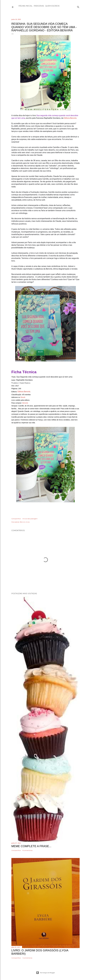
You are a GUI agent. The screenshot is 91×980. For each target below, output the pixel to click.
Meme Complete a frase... (31, 846)
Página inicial (25, 6)
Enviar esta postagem (30, 519)
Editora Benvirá (70, 118)
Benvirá (25, 403)
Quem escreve (52, 6)
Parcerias (39, 6)
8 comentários (28, 850)
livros (28, 522)
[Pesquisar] (78, 7)
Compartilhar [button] (16, 519)
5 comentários (27, 958)
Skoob (23, 397)
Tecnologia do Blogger (46, 973)
